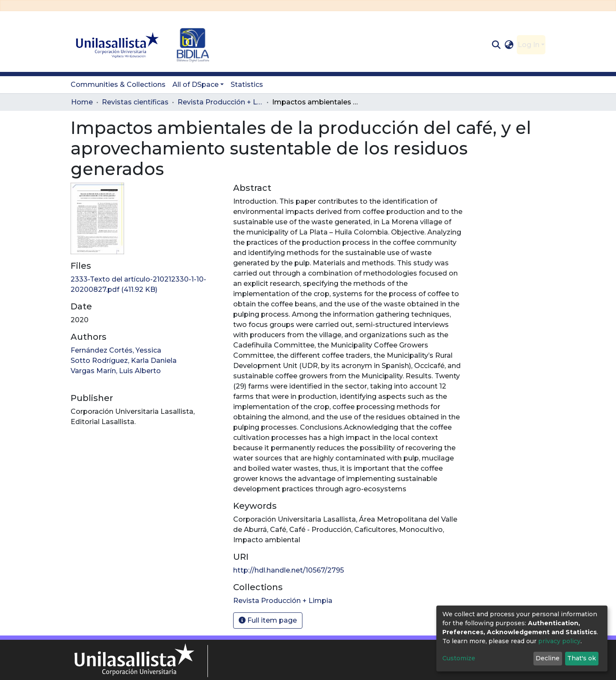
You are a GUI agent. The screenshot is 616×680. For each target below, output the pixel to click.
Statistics (247, 85)
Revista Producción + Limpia (220, 102)
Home (82, 102)
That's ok (582, 658)
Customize (459, 658)
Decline (548, 658)
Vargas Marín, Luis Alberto (116, 371)
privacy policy (559, 641)
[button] (509, 45)
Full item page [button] (268, 620)
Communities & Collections (118, 85)
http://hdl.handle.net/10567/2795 (289, 570)
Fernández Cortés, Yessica (116, 350)
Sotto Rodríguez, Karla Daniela (124, 361)
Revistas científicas (135, 102)
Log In (529, 45)
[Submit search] (496, 45)
